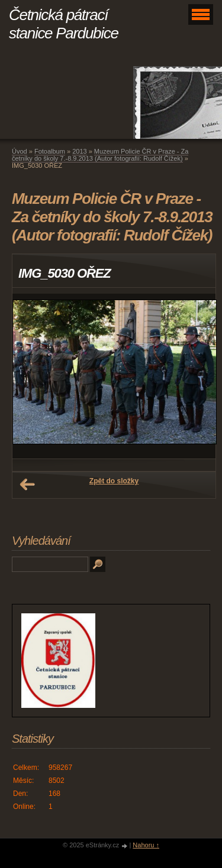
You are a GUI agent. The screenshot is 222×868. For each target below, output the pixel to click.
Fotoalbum (50, 151)
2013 (79, 151)
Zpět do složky (114, 481)
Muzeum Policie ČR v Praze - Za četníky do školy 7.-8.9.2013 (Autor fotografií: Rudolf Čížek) (100, 155)
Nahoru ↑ (146, 845)
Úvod (20, 151)
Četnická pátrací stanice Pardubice (64, 24)
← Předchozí (27, 485)
